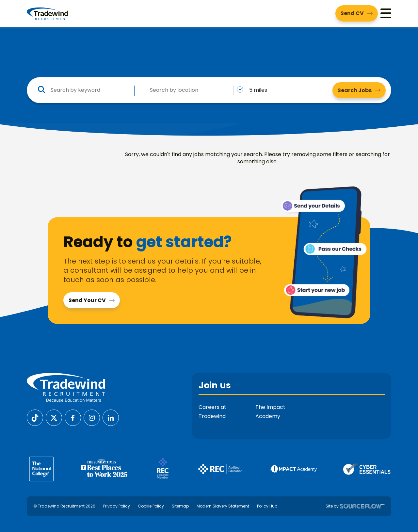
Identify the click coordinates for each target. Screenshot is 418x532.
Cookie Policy (151, 506)
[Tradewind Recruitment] (48, 13)
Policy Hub (267, 506)
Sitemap (180, 506)
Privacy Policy (117, 506)
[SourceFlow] (362, 506)
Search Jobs (355, 90)
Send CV (352, 13)
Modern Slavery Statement (223, 506)
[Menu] (386, 13)
